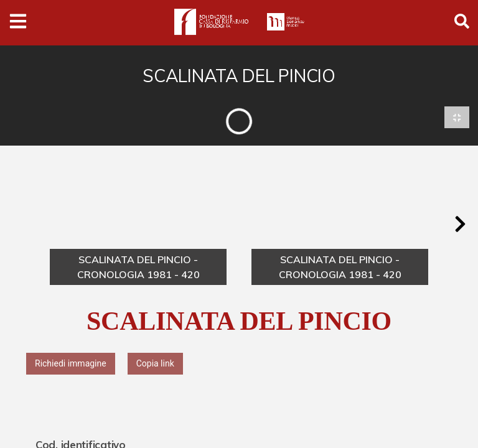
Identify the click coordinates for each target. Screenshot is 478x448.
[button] (460, 225)
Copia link (155, 363)
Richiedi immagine (71, 363)
